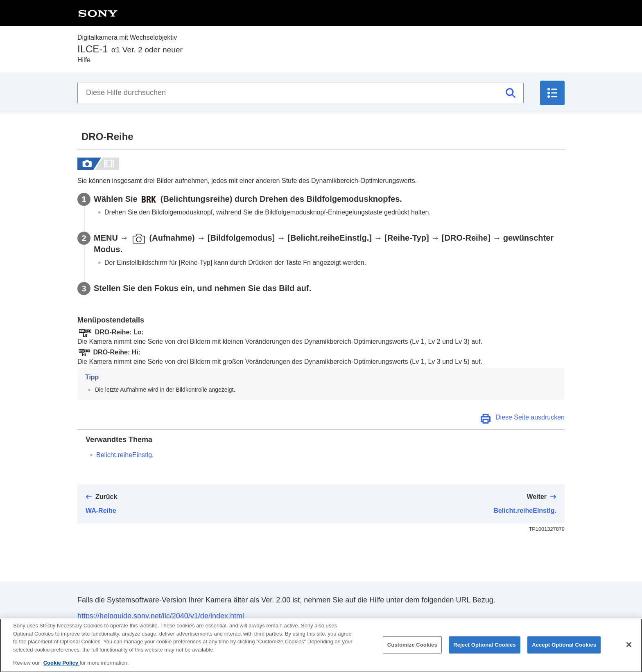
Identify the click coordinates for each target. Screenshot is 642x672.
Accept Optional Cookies (564, 651)
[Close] (629, 651)
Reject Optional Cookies (485, 651)
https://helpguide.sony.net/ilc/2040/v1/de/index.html (161, 616)
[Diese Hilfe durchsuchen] (301, 93)
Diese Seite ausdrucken (530, 417)
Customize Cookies (412, 651)
